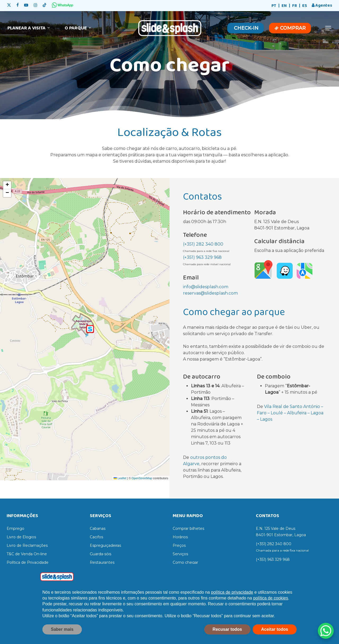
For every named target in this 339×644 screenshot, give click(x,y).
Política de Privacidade (28, 562)
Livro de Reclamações (27, 545)
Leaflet (120, 478)
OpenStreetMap (142, 478)
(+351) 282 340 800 (203, 244)
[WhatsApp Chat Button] (326, 631)
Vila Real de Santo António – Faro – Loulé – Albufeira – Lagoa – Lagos (290, 413)
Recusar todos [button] (227, 629)
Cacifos (96, 537)
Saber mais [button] (62, 629)
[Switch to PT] (274, 6)
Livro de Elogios (21, 537)
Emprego (15, 528)
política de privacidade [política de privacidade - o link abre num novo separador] (232, 592)
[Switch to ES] (305, 6)
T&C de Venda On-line (27, 554)
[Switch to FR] (295, 6)
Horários (180, 537)
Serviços (180, 554)
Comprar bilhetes (188, 528)
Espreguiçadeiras (105, 545)
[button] (328, 28)
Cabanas (98, 528)
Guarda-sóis (101, 554)
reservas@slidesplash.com (210, 293)
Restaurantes (102, 562)
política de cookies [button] (271, 598)
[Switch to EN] (284, 6)
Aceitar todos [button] (275, 629)
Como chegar (185, 562)
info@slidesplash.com (206, 287)
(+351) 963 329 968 (202, 257)
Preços (179, 545)
